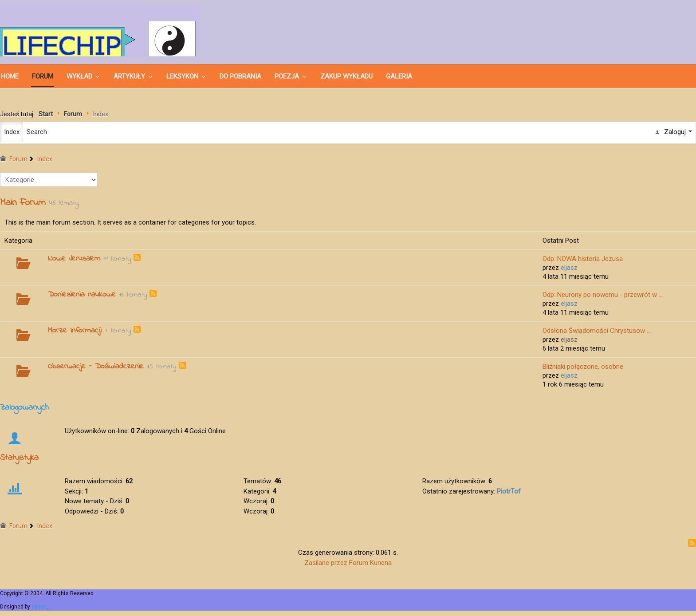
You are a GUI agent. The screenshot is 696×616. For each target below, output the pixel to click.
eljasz (39, 607)
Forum (43, 76)
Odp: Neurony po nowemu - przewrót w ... (603, 295)
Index (12, 132)
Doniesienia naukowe (82, 295)
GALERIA (399, 76)
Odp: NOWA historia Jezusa (583, 259)
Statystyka (19, 458)
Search (37, 132)
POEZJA (287, 76)
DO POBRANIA (240, 76)
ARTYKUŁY (129, 76)
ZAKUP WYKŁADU (346, 76)
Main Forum (23, 203)
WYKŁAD (79, 76)
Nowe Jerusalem (74, 259)
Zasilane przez (326, 563)
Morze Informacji (75, 331)
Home (10, 76)
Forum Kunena (370, 563)
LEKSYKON (182, 76)
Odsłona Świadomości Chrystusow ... (597, 331)
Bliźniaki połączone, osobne (583, 367)
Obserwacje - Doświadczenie (96, 367)
